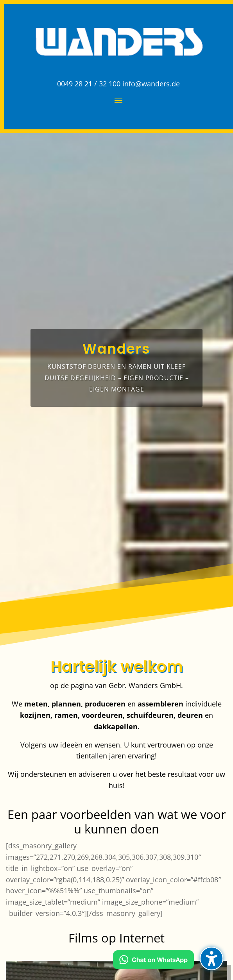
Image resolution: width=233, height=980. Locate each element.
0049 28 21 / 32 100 (89, 84)
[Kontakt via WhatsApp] (153, 961)
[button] (211, 959)
